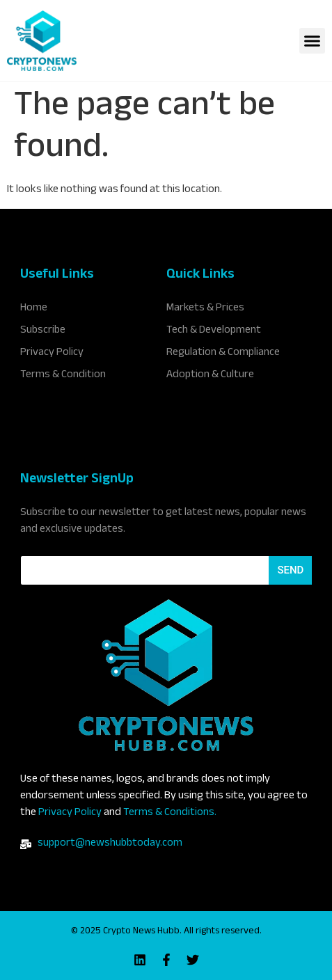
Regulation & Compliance (223, 354)
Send (290, 570)
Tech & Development (214, 331)
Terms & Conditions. (170, 813)
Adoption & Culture (210, 376)
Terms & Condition (63, 376)
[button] (313, 41)
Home (34, 309)
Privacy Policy (70, 813)
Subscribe (43, 331)
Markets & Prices (205, 309)
